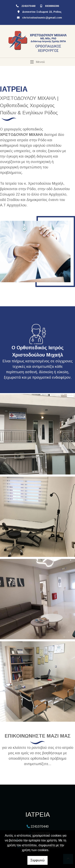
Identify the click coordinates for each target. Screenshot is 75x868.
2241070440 (28, 6)
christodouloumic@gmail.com (42, 18)
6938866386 (52, 6)
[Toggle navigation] (37, 62)
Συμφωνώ (37, 860)
